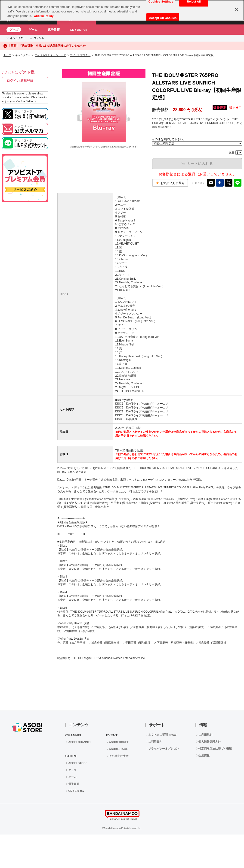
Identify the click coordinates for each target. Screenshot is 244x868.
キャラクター (18, 38)
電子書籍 (54, 30)
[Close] (237, 10)
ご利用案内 (155, 742)
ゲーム (33, 30)
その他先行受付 (119, 756)
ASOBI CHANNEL (80, 742)
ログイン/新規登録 (20, 81)
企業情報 (204, 756)
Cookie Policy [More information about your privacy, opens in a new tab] (44, 16)
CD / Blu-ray (78, 30)
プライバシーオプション (164, 749)
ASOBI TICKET (119, 742)
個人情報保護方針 (210, 742)
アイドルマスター (80, 55)
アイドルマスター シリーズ (50, 55)
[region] (122, 10)
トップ (7, 55)
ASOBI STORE (78, 763)
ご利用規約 (205, 735)
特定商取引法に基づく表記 (215, 749)
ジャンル (39, 38)
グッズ (14, 30)
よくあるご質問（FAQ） (164, 735)
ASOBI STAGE (118, 749)
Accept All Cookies (163, 18)
